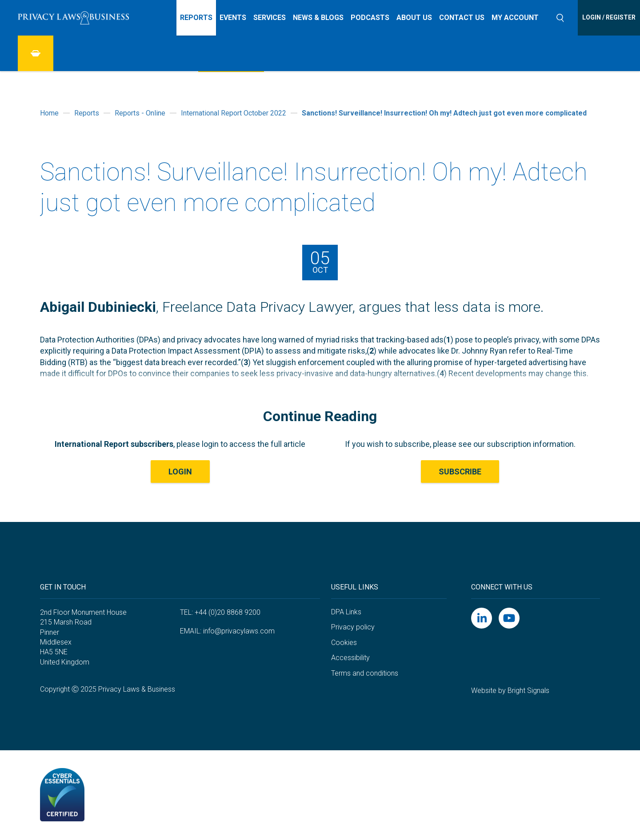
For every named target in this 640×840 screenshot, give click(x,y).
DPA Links (346, 612)
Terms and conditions (365, 673)
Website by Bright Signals (510, 691)
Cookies (344, 643)
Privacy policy (353, 627)
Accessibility (350, 658)
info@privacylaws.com (239, 631)
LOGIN (180, 472)
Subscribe (460, 472)
